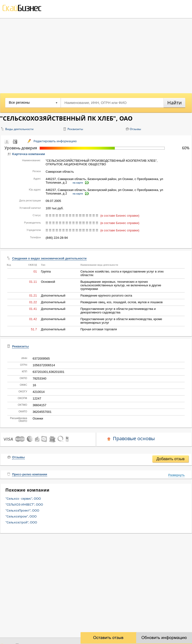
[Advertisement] (96, 54)
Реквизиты (75, 129)
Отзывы (135, 129)
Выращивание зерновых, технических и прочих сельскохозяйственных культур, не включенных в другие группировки (121, 285)
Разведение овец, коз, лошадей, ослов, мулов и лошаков (121, 302)
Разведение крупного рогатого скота (106, 295)
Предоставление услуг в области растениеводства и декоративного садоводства (118, 311)
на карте (78, 183)
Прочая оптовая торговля (98, 329)
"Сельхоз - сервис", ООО (23, 498)
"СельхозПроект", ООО (22, 510)
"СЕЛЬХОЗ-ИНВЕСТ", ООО (24, 504)
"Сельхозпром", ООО (21, 516)
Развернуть (176, 475)
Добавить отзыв (170, 459)
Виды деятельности (19, 129)
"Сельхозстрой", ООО (21, 522)
